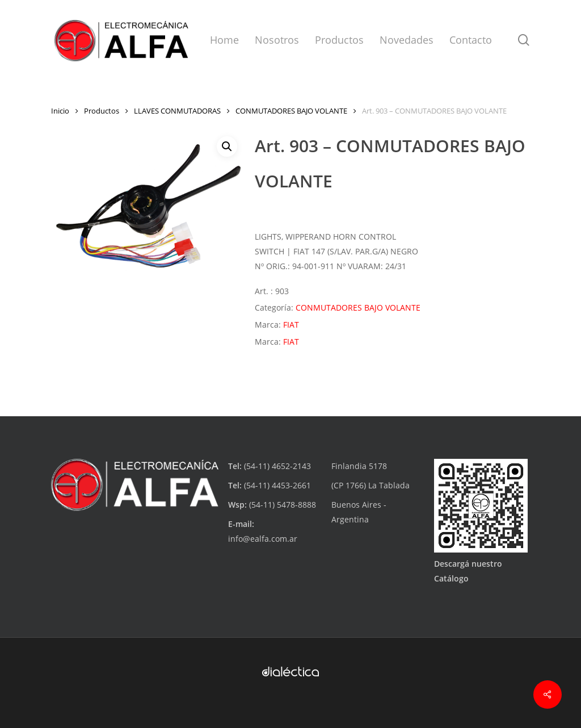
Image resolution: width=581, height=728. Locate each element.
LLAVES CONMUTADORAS (177, 111)
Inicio (60, 111)
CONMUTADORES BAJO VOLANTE (291, 111)
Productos (102, 111)
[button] (227, 147)
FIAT (291, 325)
